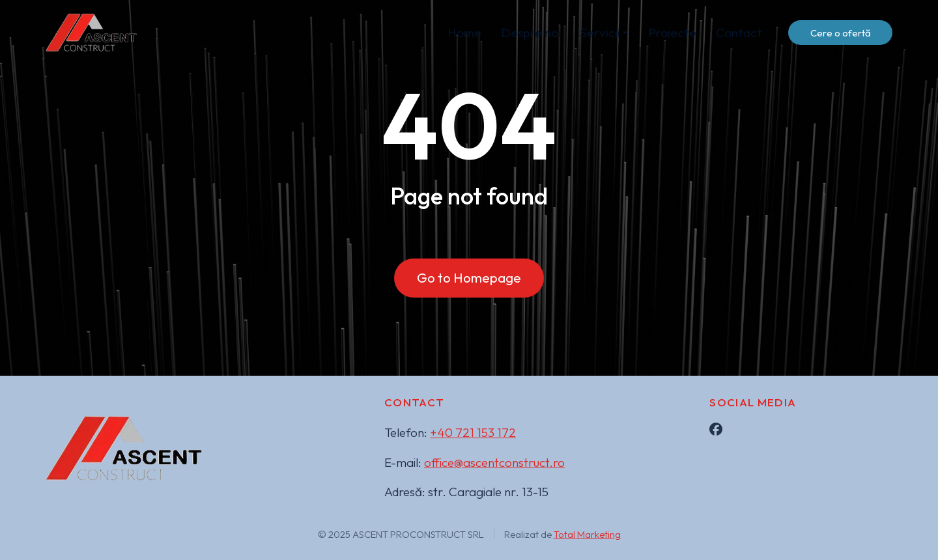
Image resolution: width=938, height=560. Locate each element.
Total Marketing (587, 534)
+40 (473, 432)
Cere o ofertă (841, 33)
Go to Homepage (469, 278)
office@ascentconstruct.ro (494, 462)
